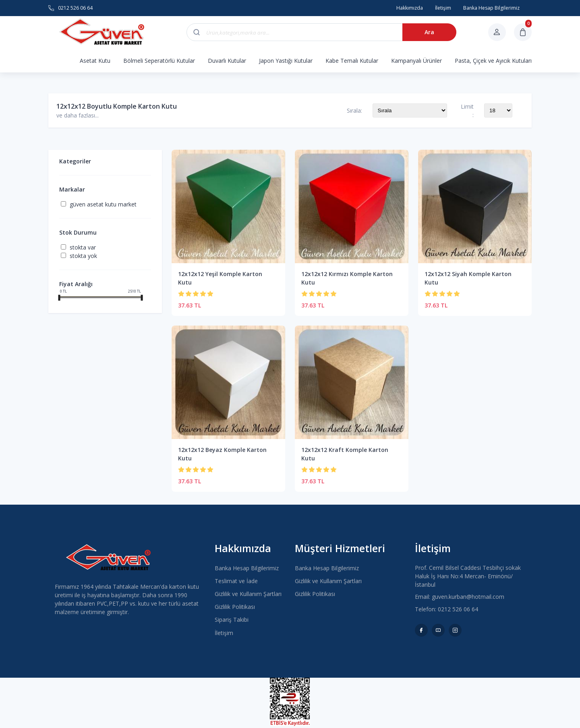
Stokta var (83, 247)
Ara (429, 32)
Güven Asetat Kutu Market (103, 204)
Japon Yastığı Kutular (286, 61)
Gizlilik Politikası (235, 607)
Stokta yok (83, 256)
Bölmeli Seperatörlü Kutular (159, 61)
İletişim (224, 633)
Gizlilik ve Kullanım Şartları (248, 594)
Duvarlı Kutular (227, 61)
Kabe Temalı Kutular (352, 61)
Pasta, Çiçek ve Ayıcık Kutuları (493, 61)
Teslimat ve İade (236, 581)
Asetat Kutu (95, 61)
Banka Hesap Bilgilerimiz (247, 568)
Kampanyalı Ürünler (416, 61)
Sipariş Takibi (232, 620)
